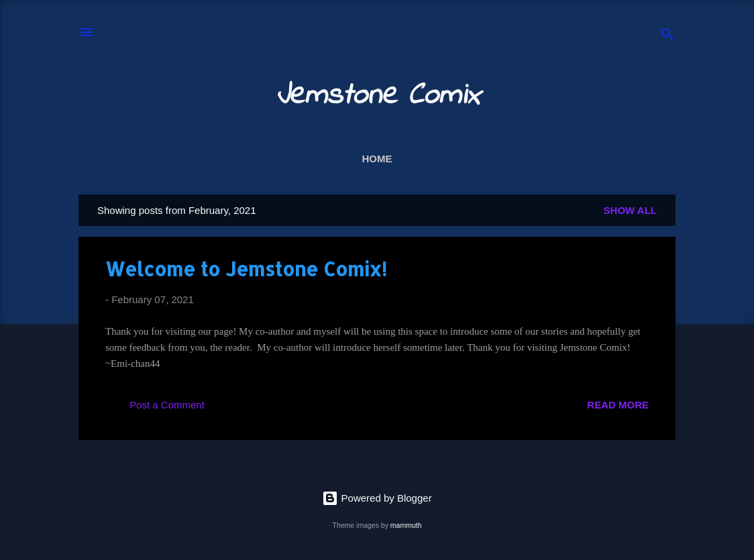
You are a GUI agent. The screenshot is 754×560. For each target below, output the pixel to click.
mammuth (406, 525)
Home (377, 159)
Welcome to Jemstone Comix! (246, 269)
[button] (641, 267)
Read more (618, 405)
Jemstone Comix (377, 96)
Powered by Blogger (377, 498)
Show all (630, 210)
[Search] (667, 37)
